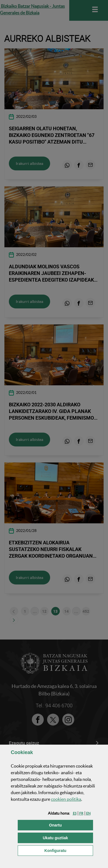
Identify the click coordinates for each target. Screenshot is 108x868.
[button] (75, 813)
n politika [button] (66, 799)
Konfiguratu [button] (69, 850)
